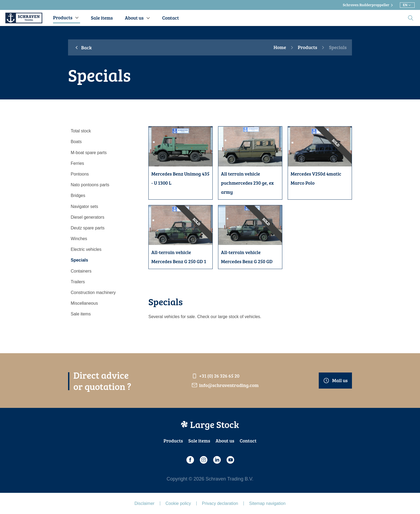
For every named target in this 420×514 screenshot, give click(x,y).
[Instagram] (203, 460)
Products (307, 47)
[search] (411, 18)
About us (225, 441)
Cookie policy (178, 503)
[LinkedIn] (217, 460)
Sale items (199, 441)
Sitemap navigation (267, 503)
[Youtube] (230, 460)
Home (280, 47)
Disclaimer (145, 503)
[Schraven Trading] (24, 18)
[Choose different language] (407, 5)
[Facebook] (190, 460)
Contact (248, 441)
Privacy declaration (220, 503)
